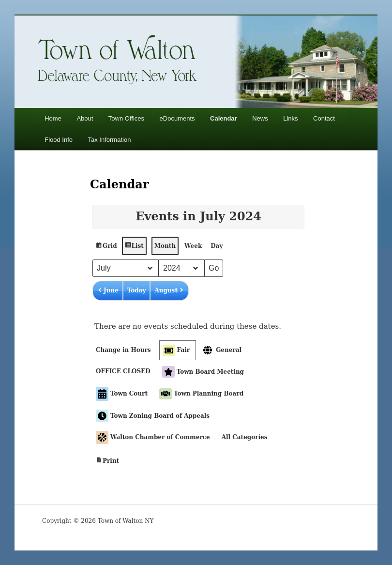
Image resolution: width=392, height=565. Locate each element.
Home (53, 118)
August (169, 291)
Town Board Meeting (203, 372)
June (108, 291)
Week (193, 246)
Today (137, 290)
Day (217, 246)
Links (290, 118)
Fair (176, 350)
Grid (106, 248)
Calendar (224, 118)
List (134, 248)
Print (107, 462)
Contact (324, 118)
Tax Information (110, 140)
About (85, 118)
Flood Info (59, 140)
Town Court (122, 394)
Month (165, 246)
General (221, 350)
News (260, 118)
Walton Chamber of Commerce (153, 437)
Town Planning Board (201, 394)
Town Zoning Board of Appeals (153, 416)
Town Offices (126, 118)
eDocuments (177, 118)
